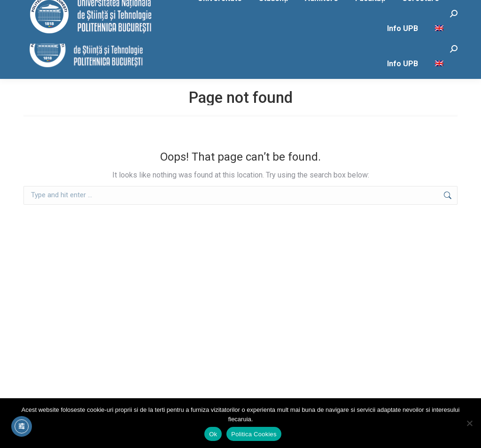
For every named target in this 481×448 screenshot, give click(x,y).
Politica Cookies (254, 434)
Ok (213, 434)
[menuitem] (440, 64)
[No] (469, 423)
